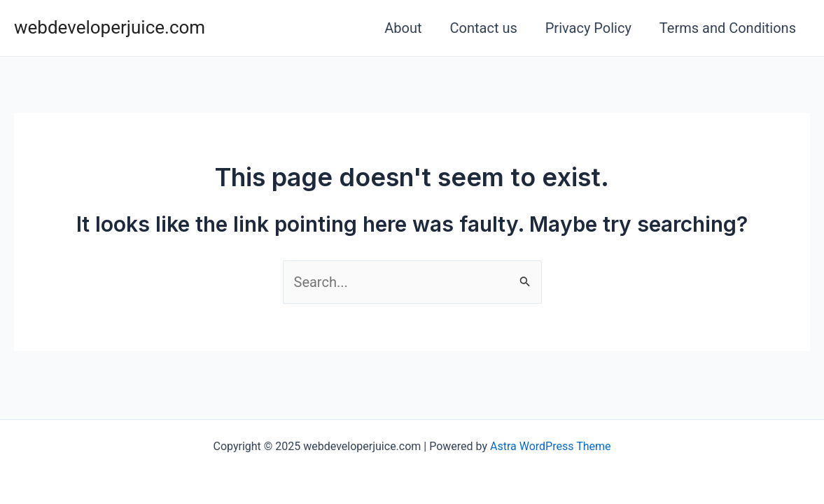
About (403, 28)
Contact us (484, 28)
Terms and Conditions (728, 28)
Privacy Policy (588, 28)
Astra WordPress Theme (550, 446)
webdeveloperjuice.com (110, 27)
